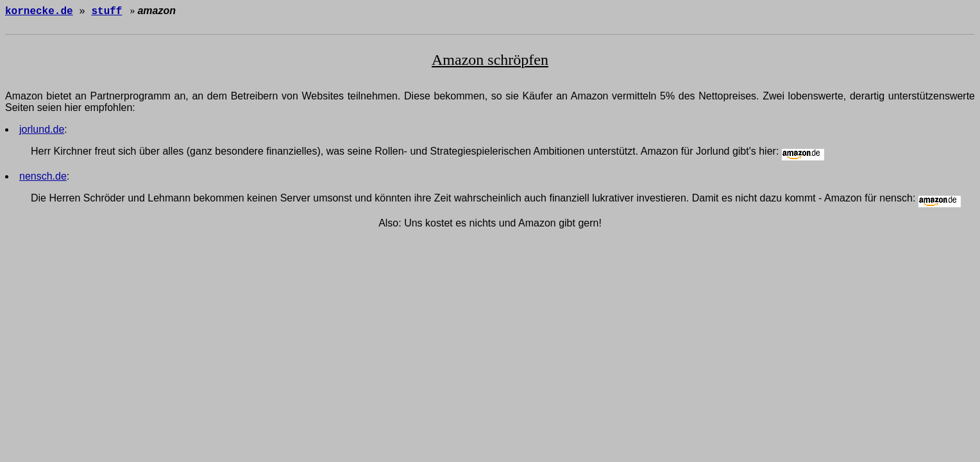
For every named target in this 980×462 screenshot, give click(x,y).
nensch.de (43, 178)
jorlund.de (42, 131)
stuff (106, 12)
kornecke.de (39, 12)
